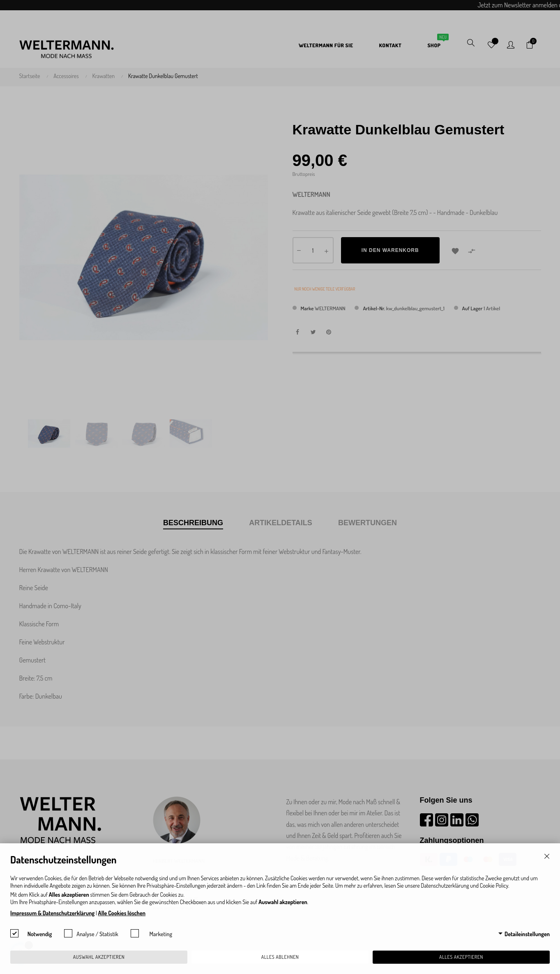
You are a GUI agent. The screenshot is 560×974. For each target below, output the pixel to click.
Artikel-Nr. (374, 308)
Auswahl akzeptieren (99, 957)
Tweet (313, 332)
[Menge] (313, 250)
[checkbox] (14, 933)
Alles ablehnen (280, 957)
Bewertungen (368, 523)
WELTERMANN (330, 308)
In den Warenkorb (390, 250)
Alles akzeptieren (461, 957)
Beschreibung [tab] (193, 523)
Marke (307, 308)
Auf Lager (472, 308)
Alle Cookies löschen (122, 913)
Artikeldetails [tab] (281, 523)
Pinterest (329, 332)
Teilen (298, 332)
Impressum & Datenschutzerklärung (52, 913)
